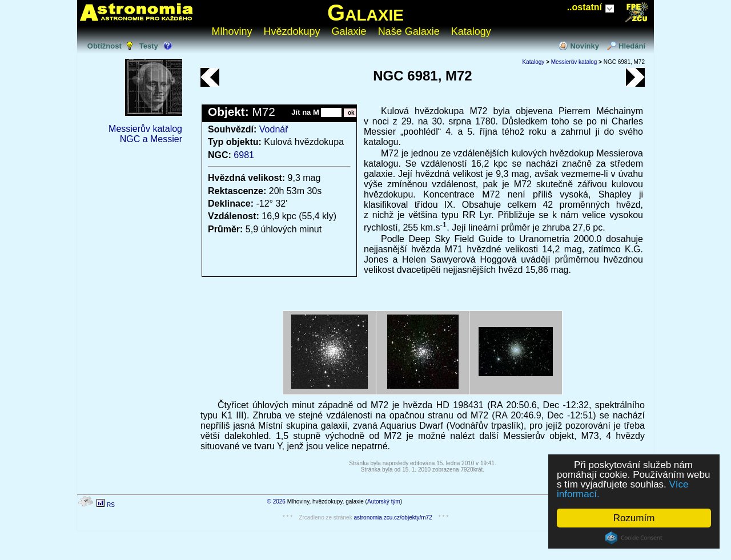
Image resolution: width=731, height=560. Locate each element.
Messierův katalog (145, 129)
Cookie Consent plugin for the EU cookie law (634, 538)
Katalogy (471, 31)
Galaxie (365, 13)
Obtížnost (105, 46)
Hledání (632, 46)
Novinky (585, 46)
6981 (244, 155)
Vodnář (274, 129)
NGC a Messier (151, 139)
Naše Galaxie (409, 31)
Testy (149, 46)
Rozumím (634, 518)
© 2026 (276, 501)
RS (111, 505)
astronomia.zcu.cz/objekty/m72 (393, 517)
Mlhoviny (232, 31)
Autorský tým (384, 501)
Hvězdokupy (292, 31)
